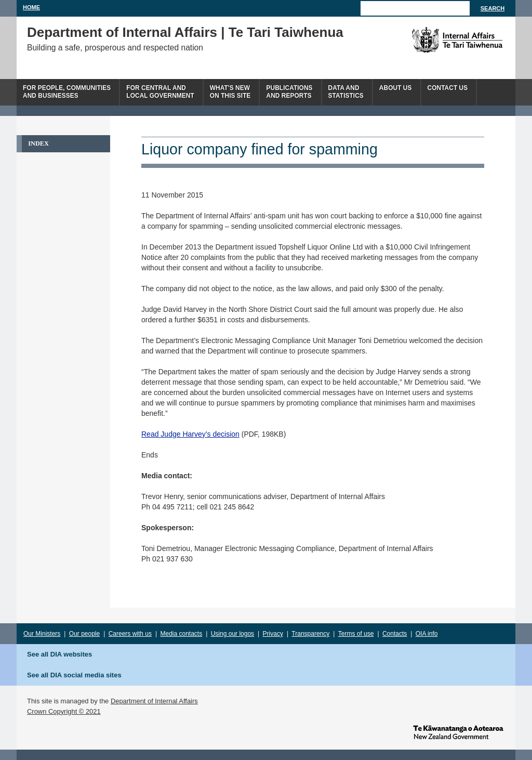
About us (396, 88)
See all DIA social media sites (74, 675)
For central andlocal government (160, 92)
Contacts (395, 634)
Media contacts (182, 634)
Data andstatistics (346, 92)
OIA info (427, 634)
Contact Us (448, 88)
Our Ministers (42, 634)
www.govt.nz (458, 731)
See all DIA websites (59, 654)
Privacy (273, 634)
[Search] (415, 8)
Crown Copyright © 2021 (64, 711)
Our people (84, 634)
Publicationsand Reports (289, 92)
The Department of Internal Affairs (434, 40)
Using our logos (232, 634)
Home (31, 7)
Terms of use (356, 634)
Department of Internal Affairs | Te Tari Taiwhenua (185, 32)
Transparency (310, 634)
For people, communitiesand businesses (67, 92)
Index (38, 143)
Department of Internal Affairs (154, 701)
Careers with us (130, 634)
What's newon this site (230, 92)
